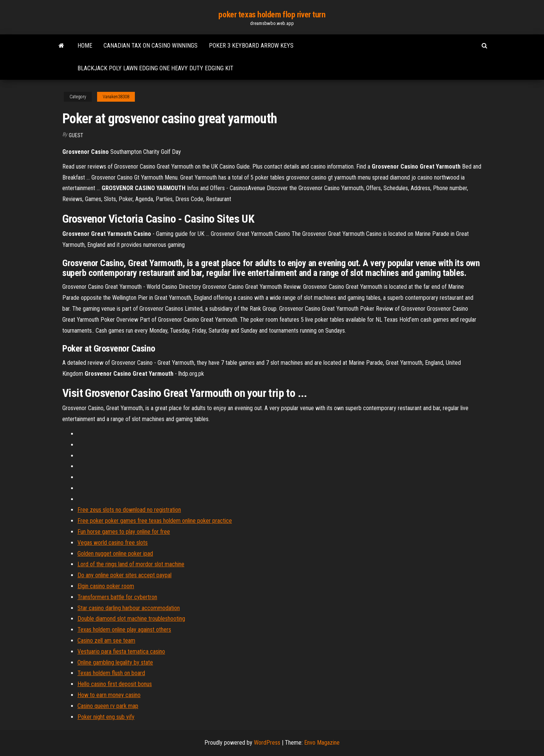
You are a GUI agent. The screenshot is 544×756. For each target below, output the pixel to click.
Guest (76, 135)
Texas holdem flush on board (111, 673)
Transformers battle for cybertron (117, 597)
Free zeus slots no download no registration (129, 510)
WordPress (267, 743)
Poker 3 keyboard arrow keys (251, 46)
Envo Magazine (322, 743)
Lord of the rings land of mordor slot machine (131, 564)
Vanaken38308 (116, 97)
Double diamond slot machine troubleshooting (131, 619)
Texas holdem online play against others (124, 630)
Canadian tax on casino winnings (151, 46)
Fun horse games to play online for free (124, 532)
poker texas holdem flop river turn (272, 15)
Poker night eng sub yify (106, 717)
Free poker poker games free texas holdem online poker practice (155, 521)
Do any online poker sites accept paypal (124, 575)
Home (85, 46)
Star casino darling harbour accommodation (129, 608)
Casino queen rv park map (108, 706)
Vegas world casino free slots (113, 543)
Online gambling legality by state (115, 662)
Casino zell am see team (106, 641)
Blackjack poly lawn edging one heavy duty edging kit (155, 68)
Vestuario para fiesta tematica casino (121, 651)
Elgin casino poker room (106, 586)
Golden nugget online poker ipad (115, 554)
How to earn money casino (109, 695)
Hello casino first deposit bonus (115, 684)
